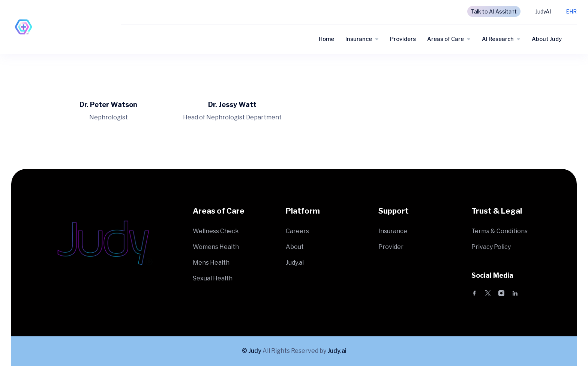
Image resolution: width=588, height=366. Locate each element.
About (295, 247)
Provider (391, 247)
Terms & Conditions (499, 231)
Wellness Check (216, 231)
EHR (571, 11)
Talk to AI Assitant (494, 11)
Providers (403, 39)
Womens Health (216, 247)
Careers (297, 231)
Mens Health (211, 263)
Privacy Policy (491, 247)
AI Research (498, 39)
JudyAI (543, 11)
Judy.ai (295, 263)
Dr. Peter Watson (108, 105)
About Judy (547, 39)
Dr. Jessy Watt (232, 105)
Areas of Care (445, 39)
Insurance (359, 39)
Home (326, 39)
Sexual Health (213, 278)
